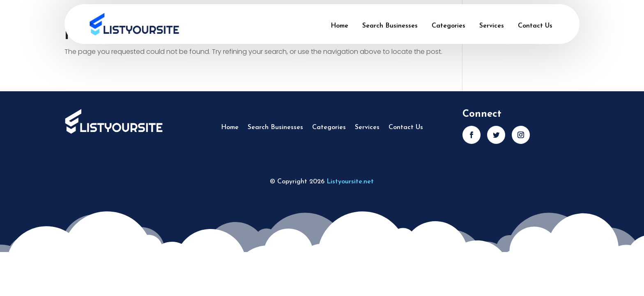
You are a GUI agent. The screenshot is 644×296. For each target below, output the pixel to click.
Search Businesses (390, 26)
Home (339, 26)
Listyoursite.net (350, 182)
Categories (448, 26)
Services (492, 26)
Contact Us (535, 26)
